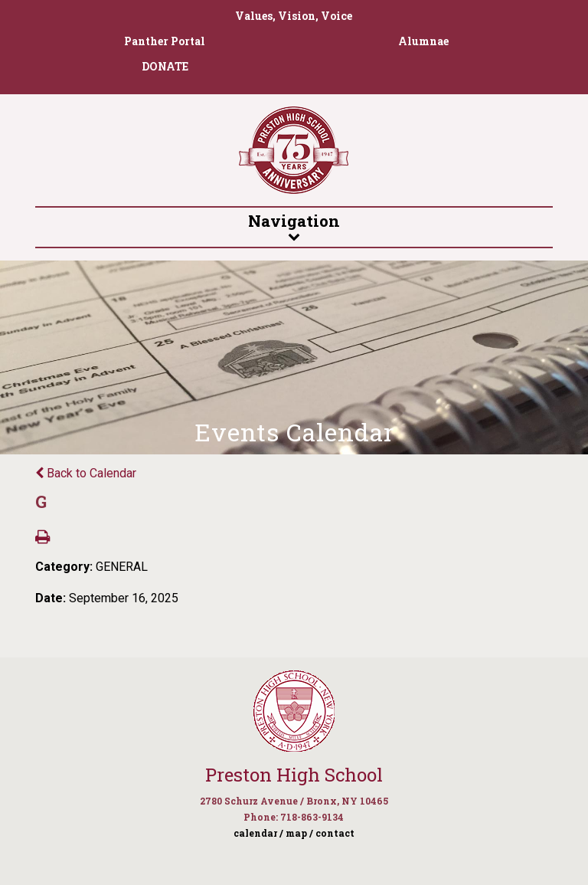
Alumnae (423, 41)
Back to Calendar (86, 473)
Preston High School (294, 775)
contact (335, 833)
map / (299, 833)
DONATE (165, 66)
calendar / (258, 833)
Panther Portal (165, 41)
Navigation (294, 226)
